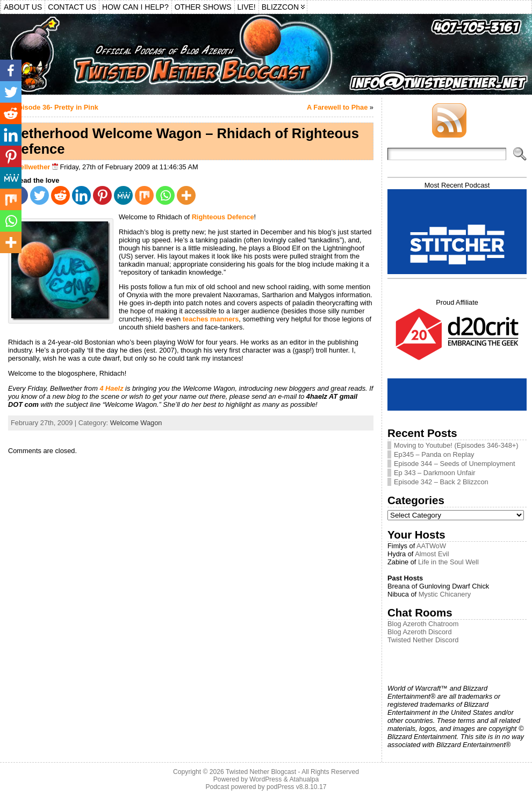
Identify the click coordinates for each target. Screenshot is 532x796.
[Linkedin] (81, 195)
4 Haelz (111, 388)
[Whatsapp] (165, 195)
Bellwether (33, 167)
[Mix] (144, 195)
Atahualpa (304, 779)
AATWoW (431, 546)
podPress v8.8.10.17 (297, 787)
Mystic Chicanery (445, 594)
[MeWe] (123, 195)
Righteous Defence (223, 217)
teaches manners (211, 319)
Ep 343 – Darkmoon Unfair (435, 473)
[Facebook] (11, 70)
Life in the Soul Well (448, 562)
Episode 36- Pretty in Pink (56, 107)
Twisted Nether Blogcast (261, 772)
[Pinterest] (102, 195)
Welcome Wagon (136, 423)
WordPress (265, 779)
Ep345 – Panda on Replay (434, 454)
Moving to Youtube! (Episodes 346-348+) (456, 445)
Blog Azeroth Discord (420, 632)
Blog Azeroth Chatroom (423, 624)
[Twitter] (39, 195)
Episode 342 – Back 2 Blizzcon (441, 482)
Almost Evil (432, 554)
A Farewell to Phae (337, 107)
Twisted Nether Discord (423, 640)
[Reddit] (60, 195)
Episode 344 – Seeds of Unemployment (455, 464)
